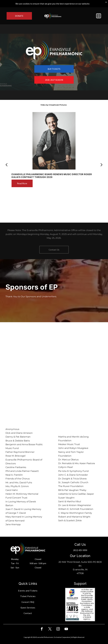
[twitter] (50, 629)
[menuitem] (28, 591)
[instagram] (58, 629)
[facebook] (42, 629)
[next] (102, 165)
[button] (99, 16)
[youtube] (66, 629)
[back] (6, 165)
